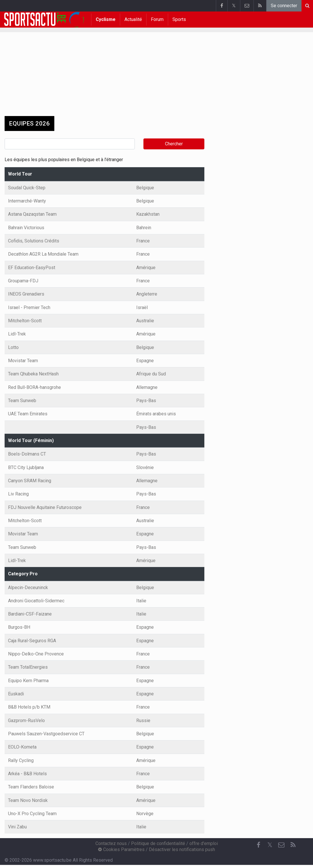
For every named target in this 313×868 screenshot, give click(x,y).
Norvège (145, 814)
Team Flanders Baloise (31, 787)
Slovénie (145, 467)
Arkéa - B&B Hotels (27, 774)
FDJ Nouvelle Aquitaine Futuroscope (45, 507)
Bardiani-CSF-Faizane (30, 614)
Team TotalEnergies (28, 667)
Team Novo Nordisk (28, 800)
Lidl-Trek (17, 334)
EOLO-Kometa (22, 747)
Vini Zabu (17, 827)
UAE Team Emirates (28, 414)
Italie (141, 601)
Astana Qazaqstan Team (32, 214)
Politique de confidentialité (158, 843)
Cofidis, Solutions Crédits (34, 241)
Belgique (145, 188)
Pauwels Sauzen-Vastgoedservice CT (46, 734)
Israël (142, 307)
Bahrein (144, 228)
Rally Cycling (21, 760)
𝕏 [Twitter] (270, 845)
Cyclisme (106, 19)
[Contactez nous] (281, 845)
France (143, 241)
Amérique (146, 268)
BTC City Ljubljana (26, 467)
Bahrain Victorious (26, 228)
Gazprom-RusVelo (26, 721)
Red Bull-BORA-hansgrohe (34, 387)
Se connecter (284, 6)
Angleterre (147, 294)
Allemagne (147, 387)
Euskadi (16, 694)
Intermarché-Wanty (27, 201)
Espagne (145, 361)
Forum (157, 19)
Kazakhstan (148, 214)
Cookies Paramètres (121, 849)
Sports (179, 19)
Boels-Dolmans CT (27, 454)
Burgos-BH (19, 627)
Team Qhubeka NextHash (33, 374)
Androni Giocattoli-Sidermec (36, 601)
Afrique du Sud (151, 374)
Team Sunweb (22, 401)
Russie (143, 721)
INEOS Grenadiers (26, 294)
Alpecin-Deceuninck (28, 588)
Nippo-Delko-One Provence (36, 654)
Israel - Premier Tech (29, 307)
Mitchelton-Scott (25, 321)
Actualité (133, 19)
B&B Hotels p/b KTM (29, 707)
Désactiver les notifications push (182, 849)
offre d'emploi (204, 843)
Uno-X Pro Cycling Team (32, 814)
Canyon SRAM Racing (30, 481)
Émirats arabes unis (156, 414)
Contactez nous (111, 843)
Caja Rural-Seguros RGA (32, 641)
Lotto (13, 347)
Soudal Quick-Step (27, 188)
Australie (145, 321)
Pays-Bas (146, 401)
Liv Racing (18, 494)
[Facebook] (258, 845)
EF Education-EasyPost (32, 268)
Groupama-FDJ (23, 281)
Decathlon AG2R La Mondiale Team (43, 254)
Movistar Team (23, 361)
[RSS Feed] (293, 845)
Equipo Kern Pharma (28, 681)
